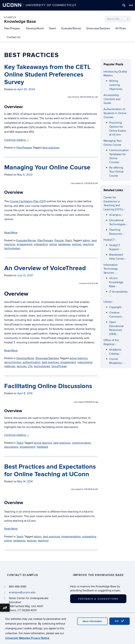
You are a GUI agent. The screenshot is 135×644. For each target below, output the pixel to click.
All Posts (121, 28)
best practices (62, 443)
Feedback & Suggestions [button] (98, 599)
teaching (43, 541)
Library (109, 302)
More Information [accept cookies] (92, 621)
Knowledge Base (20, 22)
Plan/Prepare (12, 28)
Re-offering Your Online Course (116, 172)
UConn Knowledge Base (116, 282)
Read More (11, 529)
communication (81, 443)
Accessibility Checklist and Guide (112, 99)
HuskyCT (110, 240)
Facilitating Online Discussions (48, 386)
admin (38, 537)
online (8, 541)
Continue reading (17, 435)
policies (32, 541)
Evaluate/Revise (71, 28)
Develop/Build (35, 28)
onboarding (89, 537)
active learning (43, 443)
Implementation (71, 537)
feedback (42, 447)
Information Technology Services (111, 269)
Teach (52, 28)
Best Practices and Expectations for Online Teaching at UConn (50, 470)
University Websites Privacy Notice (27, 638)
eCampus (10, 17)
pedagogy (19, 541)
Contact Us (14, 37)
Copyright (116, 307)
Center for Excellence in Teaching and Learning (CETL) (114, 204)
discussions (11, 447)
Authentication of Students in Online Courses (115, 113)
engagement (28, 447)
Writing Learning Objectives (116, 85)
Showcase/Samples (98, 28)
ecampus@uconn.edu (22, 592)
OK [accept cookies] (120, 621)
